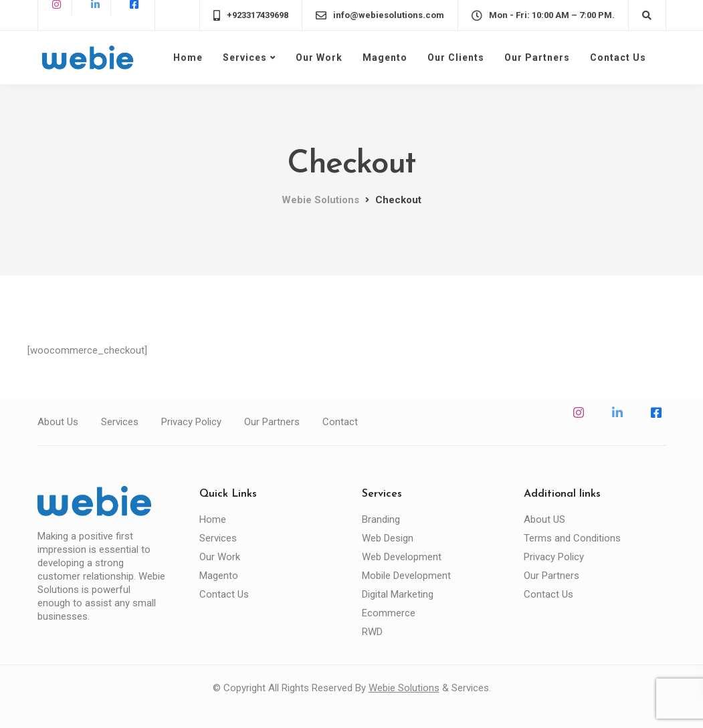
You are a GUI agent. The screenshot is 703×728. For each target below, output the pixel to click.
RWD (372, 632)
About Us (58, 422)
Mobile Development (406, 576)
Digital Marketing (398, 594)
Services (245, 57)
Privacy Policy (191, 422)
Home (188, 57)
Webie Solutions (404, 688)
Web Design (388, 538)
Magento (385, 57)
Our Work (319, 57)
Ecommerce (389, 613)
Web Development (402, 557)
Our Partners (537, 57)
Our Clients (456, 57)
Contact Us (618, 57)
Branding (381, 519)
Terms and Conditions (572, 538)
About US (544, 519)
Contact (340, 422)
